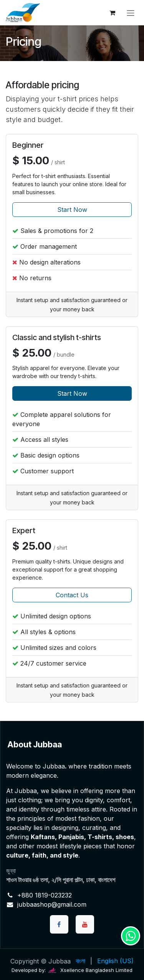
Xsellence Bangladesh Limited (90, 970)
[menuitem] (80, 961)
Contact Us (72, 595)
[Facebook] (59, 924)
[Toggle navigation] (131, 13)
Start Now (72, 210)
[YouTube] (85, 924)
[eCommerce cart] (112, 13)
